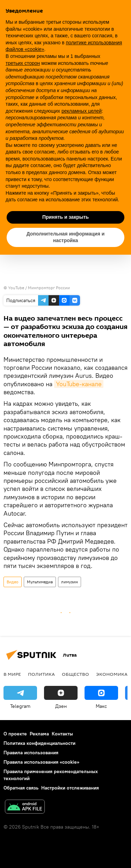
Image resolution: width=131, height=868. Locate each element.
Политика (41, 674)
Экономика (112, 674)
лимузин (70, 582)
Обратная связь (21, 788)
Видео (13, 582)
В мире (12, 674)
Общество (75, 674)
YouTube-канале (79, 384)
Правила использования (31, 753)
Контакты (62, 734)
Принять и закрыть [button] (65, 217)
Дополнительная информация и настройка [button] (66, 237)
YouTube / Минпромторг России (39, 288)
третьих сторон (23, 63)
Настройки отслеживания (70, 788)
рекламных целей (82, 111)
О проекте (15, 734)
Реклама (39, 734)
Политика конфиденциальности (39, 743)
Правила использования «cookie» (41, 762)
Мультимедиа (40, 582)
